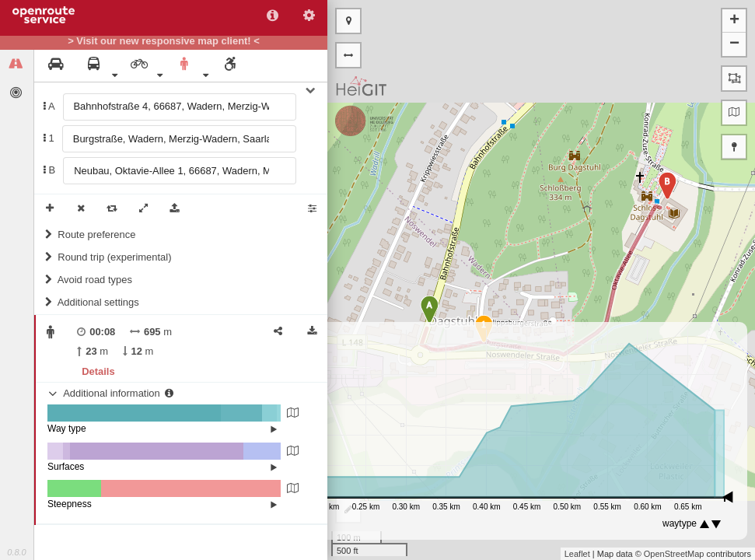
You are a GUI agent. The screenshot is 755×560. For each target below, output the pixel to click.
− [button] (734, 44)
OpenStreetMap (674, 554)
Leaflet (577, 554)
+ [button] (734, 21)
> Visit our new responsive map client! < (164, 41)
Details (98, 371)
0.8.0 (16, 552)
